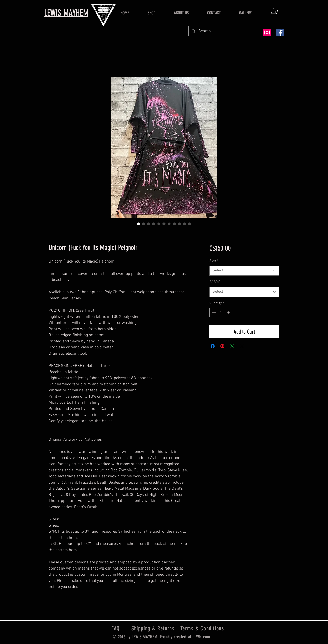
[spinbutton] (221, 313)
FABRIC (216, 282)
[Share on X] (242, 346)
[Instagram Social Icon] (267, 32)
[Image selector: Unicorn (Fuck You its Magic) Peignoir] (138, 224)
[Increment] (229, 313)
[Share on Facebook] (213, 346)
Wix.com (203, 637)
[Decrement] (213, 313)
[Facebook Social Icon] (280, 32)
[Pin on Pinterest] (222, 346)
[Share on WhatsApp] (232, 346)
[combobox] (244, 271)
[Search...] (223, 31)
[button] (277, 11)
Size (214, 261)
